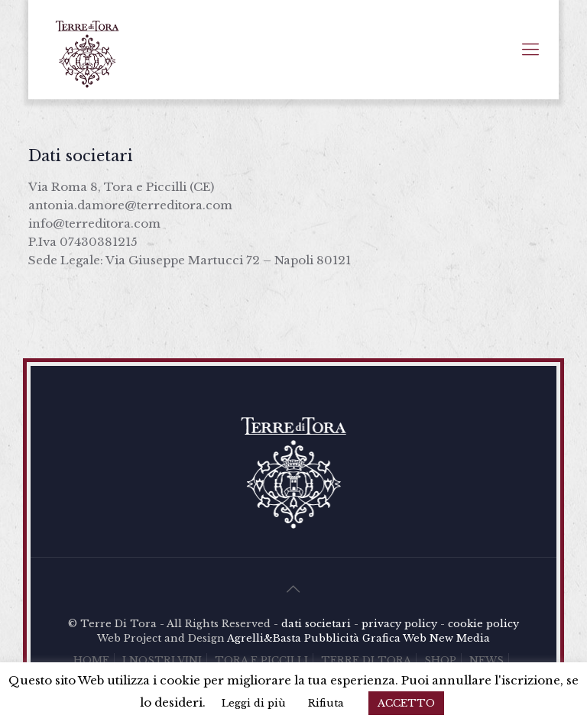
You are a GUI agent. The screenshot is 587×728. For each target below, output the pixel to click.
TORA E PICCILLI (261, 660)
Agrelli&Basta (264, 638)
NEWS (486, 660)
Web (415, 638)
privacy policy (399, 624)
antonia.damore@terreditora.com (130, 205)
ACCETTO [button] (406, 703)
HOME (91, 660)
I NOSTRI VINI (162, 660)
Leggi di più (254, 703)
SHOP (440, 660)
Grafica (381, 638)
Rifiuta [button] (326, 703)
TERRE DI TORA (366, 660)
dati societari (316, 624)
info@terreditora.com (94, 223)
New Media (460, 638)
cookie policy (483, 624)
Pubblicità (332, 638)
